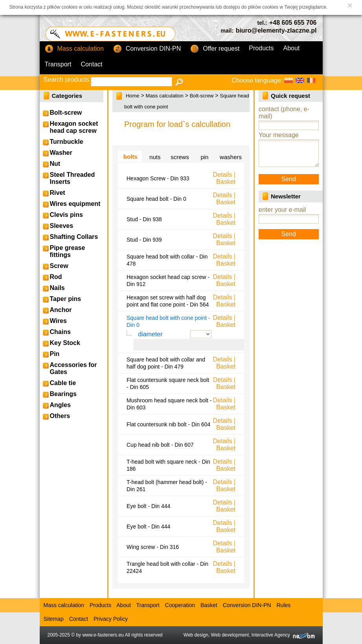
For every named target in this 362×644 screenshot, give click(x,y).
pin (204, 157)
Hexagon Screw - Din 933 (158, 178)
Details (222, 175)
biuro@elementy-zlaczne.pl (276, 30)
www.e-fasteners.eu (103, 635)
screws (180, 157)
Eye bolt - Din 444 (148, 506)
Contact (91, 64)
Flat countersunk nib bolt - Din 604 (168, 424)
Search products (67, 80)
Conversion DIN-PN (147, 49)
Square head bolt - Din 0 (156, 199)
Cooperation (180, 605)
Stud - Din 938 (144, 219)
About (292, 48)
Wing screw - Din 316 (153, 547)
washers (231, 157)
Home (133, 96)
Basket (226, 182)
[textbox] (131, 82)
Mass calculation (74, 49)
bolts (130, 157)
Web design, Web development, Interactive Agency (249, 635)
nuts (155, 157)
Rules (283, 605)
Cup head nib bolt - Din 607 (160, 445)
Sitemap (54, 619)
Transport (58, 64)
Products (261, 48)
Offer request (215, 49)
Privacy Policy (111, 619)
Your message (279, 135)
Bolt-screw (202, 96)
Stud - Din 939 (144, 240)
